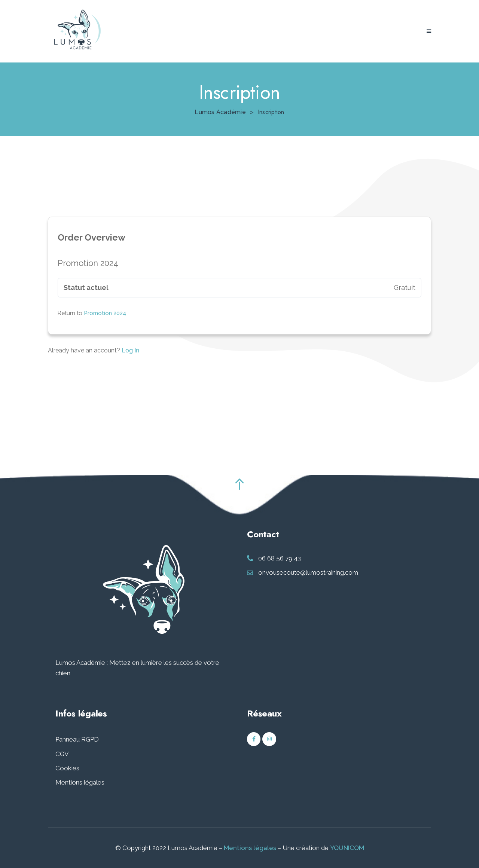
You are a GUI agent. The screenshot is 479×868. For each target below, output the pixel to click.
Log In (130, 350)
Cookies (67, 768)
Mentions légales (80, 782)
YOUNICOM (347, 848)
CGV (62, 754)
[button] (429, 31)
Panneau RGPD (77, 739)
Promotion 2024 (105, 313)
